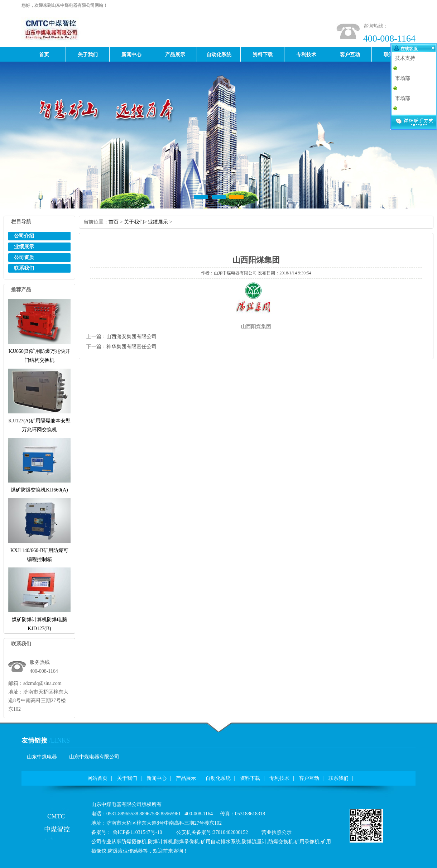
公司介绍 (24, 236)
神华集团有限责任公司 (131, 347)
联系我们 (24, 268)
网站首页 (97, 778)
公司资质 (24, 257)
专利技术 (279, 778)
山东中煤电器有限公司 (94, 757)
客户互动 (309, 778)
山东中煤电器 (42, 757)
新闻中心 (157, 778)
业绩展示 (24, 247)
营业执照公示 (277, 832)
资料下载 (250, 778)
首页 (114, 222)
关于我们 (134, 222)
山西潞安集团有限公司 (131, 337)
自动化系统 (218, 778)
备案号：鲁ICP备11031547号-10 (127, 832)
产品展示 (186, 778)
